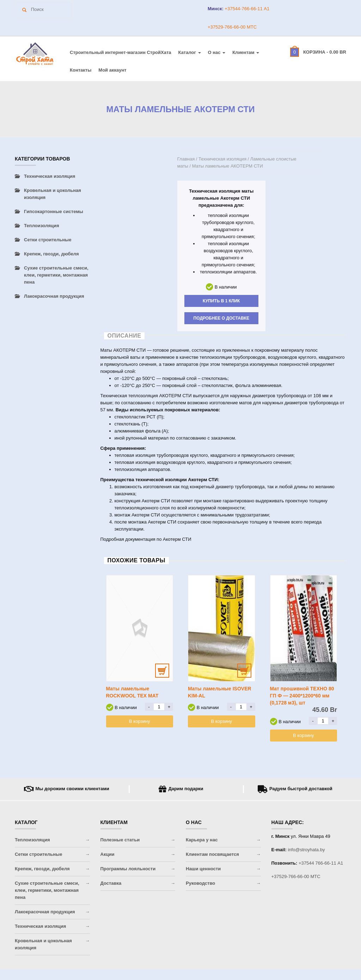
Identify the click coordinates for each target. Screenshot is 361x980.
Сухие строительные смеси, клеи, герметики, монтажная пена (56, 275)
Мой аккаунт (112, 70)
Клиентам (246, 52)
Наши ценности (203, 869)
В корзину (139, 721)
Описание (124, 336)
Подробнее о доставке (221, 318)
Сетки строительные (48, 240)
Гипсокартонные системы (54, 211)
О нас (217, 52)
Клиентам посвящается (212, 854)
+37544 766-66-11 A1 (321, 863)
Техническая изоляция (222, 159)
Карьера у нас (202, 840)
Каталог (190, 52)
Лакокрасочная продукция (54, 296)
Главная (186, 159)
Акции (108, 854)
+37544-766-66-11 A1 (246, 9)
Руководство (200, 883)
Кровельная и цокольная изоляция (53, 194)
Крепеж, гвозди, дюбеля (51, 254)
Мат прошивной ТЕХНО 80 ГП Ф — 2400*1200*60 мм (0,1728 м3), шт (302, 696)
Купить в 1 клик (221, 301)
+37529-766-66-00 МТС (232, 27)
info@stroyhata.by (306, 850)
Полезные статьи (120, 840)
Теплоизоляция (42, 226)
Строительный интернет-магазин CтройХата (121, 52)
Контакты (81, 70)
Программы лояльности (128, 869)
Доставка (111, 883)
